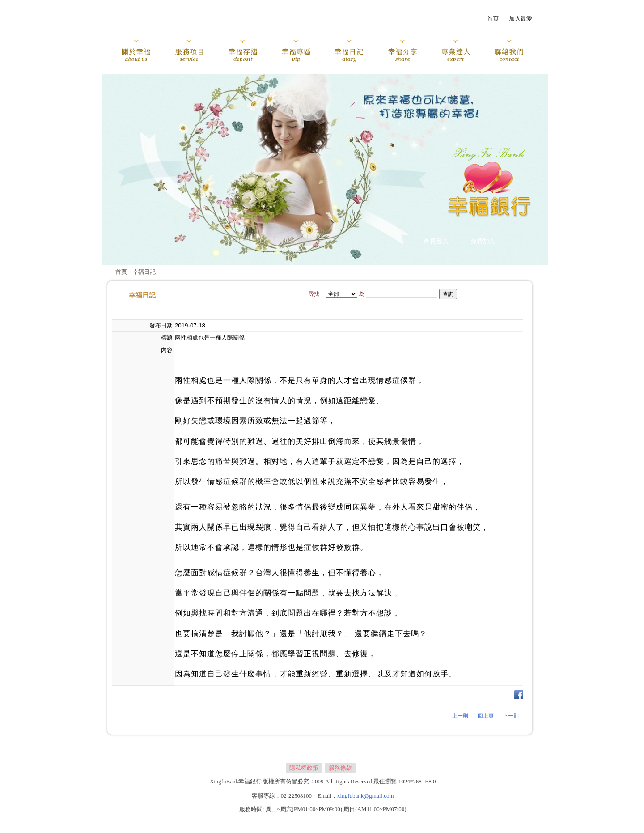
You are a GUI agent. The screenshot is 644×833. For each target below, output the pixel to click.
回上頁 (486, 716)
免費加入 (483, 241)
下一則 (511, 716)
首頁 (121, 272)
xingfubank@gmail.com (365, 796)
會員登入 (436, 241)
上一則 (460, 716)
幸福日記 (144, 272)
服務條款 (340, 768)
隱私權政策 (304, 768)
